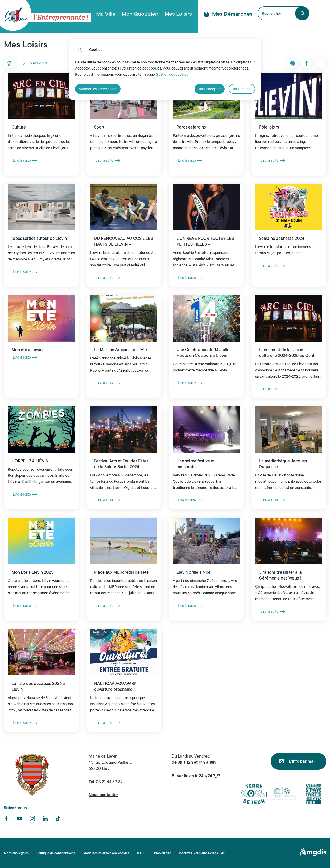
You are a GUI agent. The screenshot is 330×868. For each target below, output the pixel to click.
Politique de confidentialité (56, 853)
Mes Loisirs (178, 14)
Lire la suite (25, 160)
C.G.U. (142, 853)
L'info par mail (302, 761)
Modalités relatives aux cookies (106, 853)
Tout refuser (242, 89)
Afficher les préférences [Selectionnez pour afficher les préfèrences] (98, 89)
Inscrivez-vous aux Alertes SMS (202, 853)
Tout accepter (210, 89)
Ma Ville (106, 14)
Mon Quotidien (140, 14)
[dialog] (165, 69)
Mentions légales (16, 853)
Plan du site (163, 853)
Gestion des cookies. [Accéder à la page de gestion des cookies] (172, 74)
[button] (292, 63)
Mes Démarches (232, 14)
